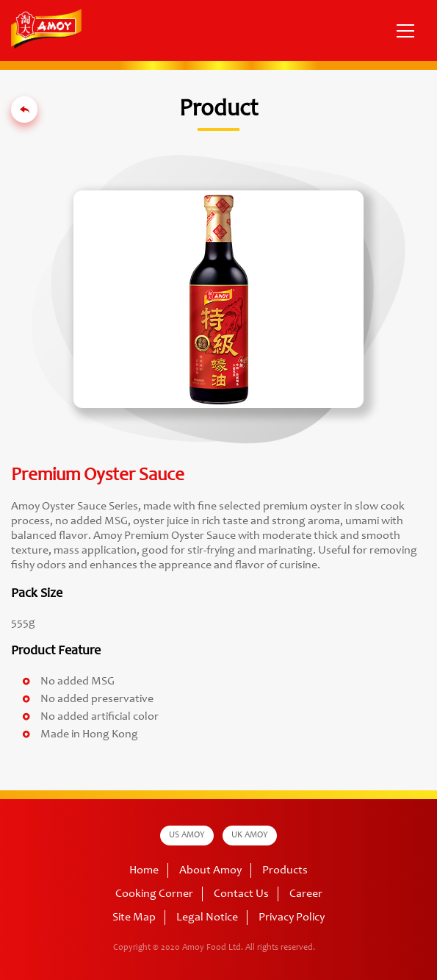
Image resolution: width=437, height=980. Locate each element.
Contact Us (241, 894)
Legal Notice (207, 918)
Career (306, 894)
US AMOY (187, 835)
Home (144, 870)
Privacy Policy (292, 918)
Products (285, 870)
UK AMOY (250, 835)
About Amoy (210, 870)
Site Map (134, 918)
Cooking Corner (154, 894)
